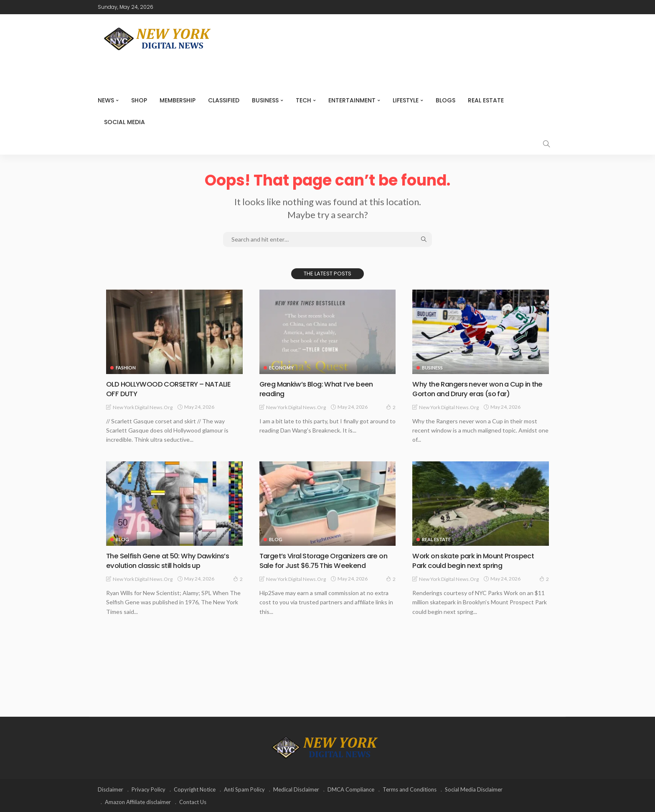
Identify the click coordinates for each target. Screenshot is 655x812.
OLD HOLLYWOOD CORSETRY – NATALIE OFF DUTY (173, 389)
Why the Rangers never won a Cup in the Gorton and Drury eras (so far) (475, 389)
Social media (124, 122)
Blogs (446, 100)
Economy (281, 368)
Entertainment (352, 100)
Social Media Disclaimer (474, 789)
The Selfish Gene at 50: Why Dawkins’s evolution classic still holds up (172, 560)
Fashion (126, 368)
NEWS (106, 100)
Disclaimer (110, 789)
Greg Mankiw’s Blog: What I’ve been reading (320, 389)
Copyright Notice (195, 789)
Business (265, 100)
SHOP (139, 100)
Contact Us (193, 802)
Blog (122, 539)
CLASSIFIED (224, 100)
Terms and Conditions (410, 789)
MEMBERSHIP (178, 100)
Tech (303, 100)
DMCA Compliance (351, 789)
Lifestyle (406, 100)
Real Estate (486, 100)
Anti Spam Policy (244, 789)
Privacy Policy (149, 789)
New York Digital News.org (143, 407)
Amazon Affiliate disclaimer (138, 802)
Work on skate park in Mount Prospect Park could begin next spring (479, 560)
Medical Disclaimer (296, 789)
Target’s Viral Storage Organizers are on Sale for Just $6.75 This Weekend (323, 560)
